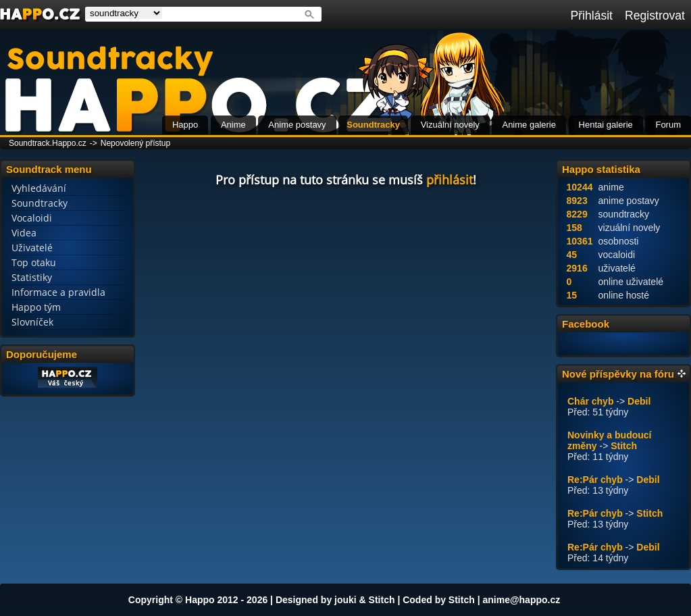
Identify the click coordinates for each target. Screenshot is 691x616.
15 (572, 295)
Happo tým (36, 307)
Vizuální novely (450, 125)
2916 (577, 268)
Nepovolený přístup (135, 143)
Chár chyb (590, 401)
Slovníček (32, 322)
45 (572, 255)
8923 (577, 201)
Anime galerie (529, 125)
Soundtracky (373, 125)
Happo (185, 125)
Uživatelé (32, 248)
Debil (639, 401)
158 (574, 228)
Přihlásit (591, 16)
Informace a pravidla (58, 292)
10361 (580, 241)
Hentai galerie (606, 125)
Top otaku (34, 262)
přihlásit (450, 180)
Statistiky (32, 277)
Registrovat (655, 16)
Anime (233, 125)
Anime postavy (297, 125)
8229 (577, 214)
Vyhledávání (39, 188)
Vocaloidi (32, 218)
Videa (24, 233)
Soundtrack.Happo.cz (48, 143)
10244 (580, 187)
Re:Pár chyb (595, 480)
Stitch (624, 446)
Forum (668, 125)
